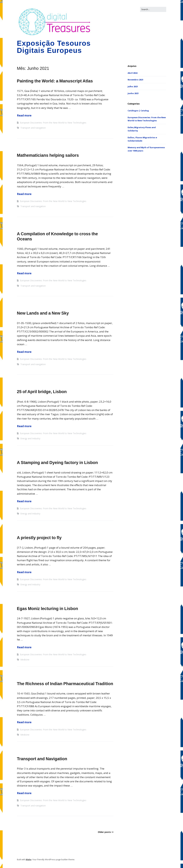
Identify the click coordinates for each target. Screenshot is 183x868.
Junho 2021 (133, 93)
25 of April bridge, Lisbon (42, 392)
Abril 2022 (133, 73)
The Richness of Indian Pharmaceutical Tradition (65, 684)
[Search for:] (153, 9)
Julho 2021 (133, 86)
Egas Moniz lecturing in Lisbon (48, 609)
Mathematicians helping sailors (48, 155)
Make (29, 859)
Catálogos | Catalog (138, 111)
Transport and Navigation (42, 759)
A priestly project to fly (39, 538)
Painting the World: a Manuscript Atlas (55, 81)
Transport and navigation (33, 128)
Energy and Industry (30, 438)
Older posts (104, 832)
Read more (24, 115)
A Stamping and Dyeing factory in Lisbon (57, 463)
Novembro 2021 (136, 80)
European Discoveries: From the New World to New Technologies (53, 123)
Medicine (25, 660)
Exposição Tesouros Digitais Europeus (54, 47)
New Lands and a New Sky (43, 313)
